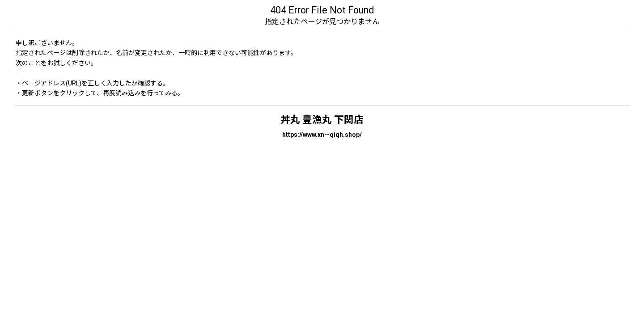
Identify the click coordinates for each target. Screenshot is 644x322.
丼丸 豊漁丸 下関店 (322, 120)
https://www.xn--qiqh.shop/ (322, 135)
